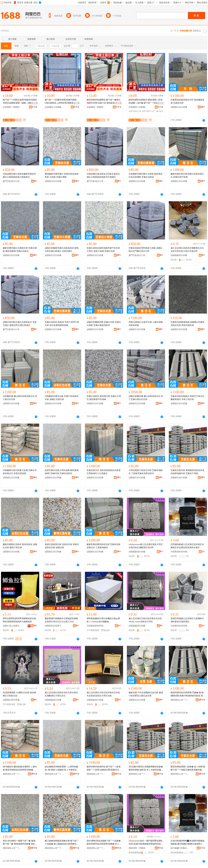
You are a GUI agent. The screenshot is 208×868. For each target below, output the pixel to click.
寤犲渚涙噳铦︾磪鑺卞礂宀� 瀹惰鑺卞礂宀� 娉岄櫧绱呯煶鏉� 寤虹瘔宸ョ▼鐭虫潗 (20, 842)
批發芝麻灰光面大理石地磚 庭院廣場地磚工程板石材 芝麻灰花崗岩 (62, 472)
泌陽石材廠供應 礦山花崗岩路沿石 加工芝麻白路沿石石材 (146, 398)
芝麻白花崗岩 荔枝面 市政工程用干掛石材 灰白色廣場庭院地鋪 (62, 324)
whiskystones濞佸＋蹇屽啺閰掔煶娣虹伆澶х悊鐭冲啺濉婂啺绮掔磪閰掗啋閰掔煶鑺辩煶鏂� (146, 842)
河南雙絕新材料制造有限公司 (96, 626)
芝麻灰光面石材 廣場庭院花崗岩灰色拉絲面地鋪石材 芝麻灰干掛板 (187, 472)
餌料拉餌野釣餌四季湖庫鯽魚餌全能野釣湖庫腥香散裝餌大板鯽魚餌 (19, 620)
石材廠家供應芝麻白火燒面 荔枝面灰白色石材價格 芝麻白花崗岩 (146, 175)
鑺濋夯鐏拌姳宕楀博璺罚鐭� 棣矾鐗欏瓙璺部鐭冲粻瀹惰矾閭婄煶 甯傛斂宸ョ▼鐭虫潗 (188, 694)
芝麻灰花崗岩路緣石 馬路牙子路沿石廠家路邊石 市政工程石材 (187, 398)
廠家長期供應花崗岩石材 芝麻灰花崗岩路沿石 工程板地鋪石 (104, 546)
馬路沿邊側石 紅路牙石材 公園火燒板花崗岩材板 (146, 324)
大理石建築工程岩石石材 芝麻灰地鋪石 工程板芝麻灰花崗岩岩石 (146, 472)
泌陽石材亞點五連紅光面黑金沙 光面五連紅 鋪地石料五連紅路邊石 (20, 324)
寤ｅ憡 (34, 103)
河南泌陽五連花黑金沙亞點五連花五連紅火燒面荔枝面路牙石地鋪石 (103, 175)
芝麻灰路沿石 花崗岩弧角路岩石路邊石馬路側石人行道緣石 (104, 472)
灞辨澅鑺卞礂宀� (150, 111)
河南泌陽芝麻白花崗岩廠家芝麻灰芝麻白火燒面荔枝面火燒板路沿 (19, 175)
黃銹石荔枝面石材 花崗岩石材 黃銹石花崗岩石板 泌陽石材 (62, 546)
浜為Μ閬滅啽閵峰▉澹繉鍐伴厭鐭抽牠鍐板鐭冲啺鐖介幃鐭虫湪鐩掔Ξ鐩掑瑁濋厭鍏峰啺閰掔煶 (187, 842)
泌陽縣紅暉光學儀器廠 (12, 700)
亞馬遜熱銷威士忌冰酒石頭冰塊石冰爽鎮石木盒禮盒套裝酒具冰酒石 (187, 546)
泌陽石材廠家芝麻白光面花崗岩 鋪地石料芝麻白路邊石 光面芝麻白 (62, 250)
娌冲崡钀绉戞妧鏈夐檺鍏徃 (180, 848)
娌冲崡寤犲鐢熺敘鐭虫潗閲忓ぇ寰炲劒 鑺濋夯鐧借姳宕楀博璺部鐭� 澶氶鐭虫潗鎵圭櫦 (20, 768)
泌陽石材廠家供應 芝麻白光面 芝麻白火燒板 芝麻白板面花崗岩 (104, 324)
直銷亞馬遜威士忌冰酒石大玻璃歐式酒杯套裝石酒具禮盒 (187, 620)
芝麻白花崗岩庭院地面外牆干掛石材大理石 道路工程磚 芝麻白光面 (103, 250)
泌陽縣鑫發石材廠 (179, 255)
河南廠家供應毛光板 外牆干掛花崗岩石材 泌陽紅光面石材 (62, 398)
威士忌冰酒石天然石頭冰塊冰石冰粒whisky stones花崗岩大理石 (145, 620)
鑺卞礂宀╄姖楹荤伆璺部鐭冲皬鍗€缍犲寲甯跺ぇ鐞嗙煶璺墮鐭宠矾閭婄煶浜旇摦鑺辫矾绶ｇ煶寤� (61, 102)
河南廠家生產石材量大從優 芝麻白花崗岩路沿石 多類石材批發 (20, 472)
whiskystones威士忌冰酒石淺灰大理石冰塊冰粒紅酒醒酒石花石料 (146, 546)
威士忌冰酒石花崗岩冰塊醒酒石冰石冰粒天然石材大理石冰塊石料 (187, 250)
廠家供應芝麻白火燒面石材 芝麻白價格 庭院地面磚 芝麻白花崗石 (20, 250)
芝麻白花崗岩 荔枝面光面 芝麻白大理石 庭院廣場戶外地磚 (104, 398)
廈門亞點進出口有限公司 (12, 181)
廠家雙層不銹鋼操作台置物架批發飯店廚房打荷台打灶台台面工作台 (61, 620)
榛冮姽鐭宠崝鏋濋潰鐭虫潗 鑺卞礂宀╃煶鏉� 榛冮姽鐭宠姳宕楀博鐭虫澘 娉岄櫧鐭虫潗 (62, 842)
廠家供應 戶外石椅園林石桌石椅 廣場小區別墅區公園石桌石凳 (146, 694)
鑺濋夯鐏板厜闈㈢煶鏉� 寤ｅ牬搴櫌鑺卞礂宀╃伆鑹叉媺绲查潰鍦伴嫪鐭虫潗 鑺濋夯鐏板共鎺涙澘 (188, 768)
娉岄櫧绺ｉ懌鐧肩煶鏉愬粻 (138, 848)
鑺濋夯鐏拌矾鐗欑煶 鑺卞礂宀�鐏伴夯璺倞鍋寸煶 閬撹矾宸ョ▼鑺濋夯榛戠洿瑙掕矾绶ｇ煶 (104, 102)
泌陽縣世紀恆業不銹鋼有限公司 (54, 626)
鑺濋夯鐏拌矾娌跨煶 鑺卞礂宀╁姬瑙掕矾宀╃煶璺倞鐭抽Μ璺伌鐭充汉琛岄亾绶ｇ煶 (104, 768)
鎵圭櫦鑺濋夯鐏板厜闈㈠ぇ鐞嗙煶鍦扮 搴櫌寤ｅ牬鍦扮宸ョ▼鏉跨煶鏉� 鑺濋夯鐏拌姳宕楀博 (62, 768)
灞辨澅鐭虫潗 (135, 111)
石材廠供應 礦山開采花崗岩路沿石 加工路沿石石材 (20, 398)
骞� (35, 107)
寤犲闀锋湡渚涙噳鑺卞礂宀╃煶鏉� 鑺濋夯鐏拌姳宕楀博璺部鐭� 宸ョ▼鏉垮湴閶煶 (104, 842)
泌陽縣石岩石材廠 (179, 107)
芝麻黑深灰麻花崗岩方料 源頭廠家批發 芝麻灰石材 (187, 101)
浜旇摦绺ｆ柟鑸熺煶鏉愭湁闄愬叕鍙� (12, 107)
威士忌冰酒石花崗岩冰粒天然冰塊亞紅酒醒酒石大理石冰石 (61, 694)
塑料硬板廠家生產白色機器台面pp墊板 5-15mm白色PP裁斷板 (103, 620)
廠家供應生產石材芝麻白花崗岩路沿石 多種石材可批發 (187, 175)
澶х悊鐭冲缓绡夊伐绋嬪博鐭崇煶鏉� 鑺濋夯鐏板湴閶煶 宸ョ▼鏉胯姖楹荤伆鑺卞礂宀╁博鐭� (146, 768)
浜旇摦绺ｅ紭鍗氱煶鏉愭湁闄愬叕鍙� (54, 107)
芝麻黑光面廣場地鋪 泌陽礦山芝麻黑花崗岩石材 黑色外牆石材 (187, 324)
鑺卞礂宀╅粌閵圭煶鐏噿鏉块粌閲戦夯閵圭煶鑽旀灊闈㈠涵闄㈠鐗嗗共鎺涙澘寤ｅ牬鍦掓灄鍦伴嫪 (20, 102)
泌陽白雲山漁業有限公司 (12, 626)
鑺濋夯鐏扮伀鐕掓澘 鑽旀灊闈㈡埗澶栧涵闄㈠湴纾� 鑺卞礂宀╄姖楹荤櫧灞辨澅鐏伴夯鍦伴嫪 (146, 102)
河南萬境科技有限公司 (180, 552)
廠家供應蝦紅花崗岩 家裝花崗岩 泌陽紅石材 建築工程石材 (20, 546)
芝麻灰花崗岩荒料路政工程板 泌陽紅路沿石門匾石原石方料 (146, 250)
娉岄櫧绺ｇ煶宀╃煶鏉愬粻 (180, 700)
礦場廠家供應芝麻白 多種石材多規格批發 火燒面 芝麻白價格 (62, 175)
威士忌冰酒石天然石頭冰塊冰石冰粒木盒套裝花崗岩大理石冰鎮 (103, 694)
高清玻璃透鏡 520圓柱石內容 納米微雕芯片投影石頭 (19, 694)
